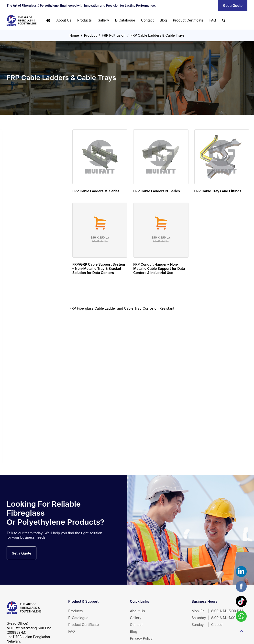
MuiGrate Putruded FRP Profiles (36, 234)
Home (74, 35)
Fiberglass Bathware (22, 323)
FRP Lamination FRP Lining (27, 433)
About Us (64, 20)
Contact (147, 20)
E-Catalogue (125, 20)
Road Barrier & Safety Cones (26, 386)
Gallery (103, 20)
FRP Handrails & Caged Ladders (36, 244)
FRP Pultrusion (114, 35)
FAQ (213, 20)
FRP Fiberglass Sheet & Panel (26, 291)
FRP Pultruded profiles (29, 274)
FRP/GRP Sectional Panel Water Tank (29, 174)
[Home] (48, 20)
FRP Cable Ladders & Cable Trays (158, 35)
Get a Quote (233, 5)
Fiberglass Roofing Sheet (29, 307)
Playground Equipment (23, 402)
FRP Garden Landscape (24, 339)
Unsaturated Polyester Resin (27, 449)
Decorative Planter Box (29, 354)
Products (84, 20)
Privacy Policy (141, 638)
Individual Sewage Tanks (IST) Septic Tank (29, 192)
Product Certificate (188, 20)
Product (90, 35)
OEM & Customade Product (29, 418)
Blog (163, 20)
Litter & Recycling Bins (28, 370)
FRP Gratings (25, 209)
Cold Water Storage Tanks (26, 158)
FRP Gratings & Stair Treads (34, 254)
